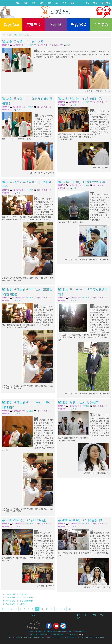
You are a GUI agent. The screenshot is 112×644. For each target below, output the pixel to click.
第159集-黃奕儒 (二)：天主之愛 (23, 41)
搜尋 (87, 3)
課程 (79, 618)
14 (57, 609)
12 (47, 609)
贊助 (95, 3)
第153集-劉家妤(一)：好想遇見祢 (80, 99)
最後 (70, 609)
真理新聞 (34, 25)
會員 (33, 615)
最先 (3, 609)
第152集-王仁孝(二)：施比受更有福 (81, 182)
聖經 (102, 615)
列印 (67, 45)
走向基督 (30, 45)
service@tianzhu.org (74, 634)
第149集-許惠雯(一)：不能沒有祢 (80, 520)
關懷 (79, 615)
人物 (64, 3)
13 (52, 609)
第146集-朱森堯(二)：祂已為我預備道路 (18, 601)
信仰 (94, 615)
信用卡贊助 (105, 3)
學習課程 (78, 25)
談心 (86, 615)
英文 (49, 3)
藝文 (33, 3)
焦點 (26, 3)
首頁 (18, 3)
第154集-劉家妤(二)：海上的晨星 (24, 520)
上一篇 (10, 609)
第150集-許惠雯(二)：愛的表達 (78, 402)
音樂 (41, 3)
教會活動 (11, 25)
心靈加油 (56, 25)
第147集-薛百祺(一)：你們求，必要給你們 (19, 597)
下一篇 (63, 609)
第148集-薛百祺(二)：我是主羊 (15, 594)
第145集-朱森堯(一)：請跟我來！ (15, 604)
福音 (72, 3)
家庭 (57, 3)
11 (42, 609)
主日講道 (101, 25)
